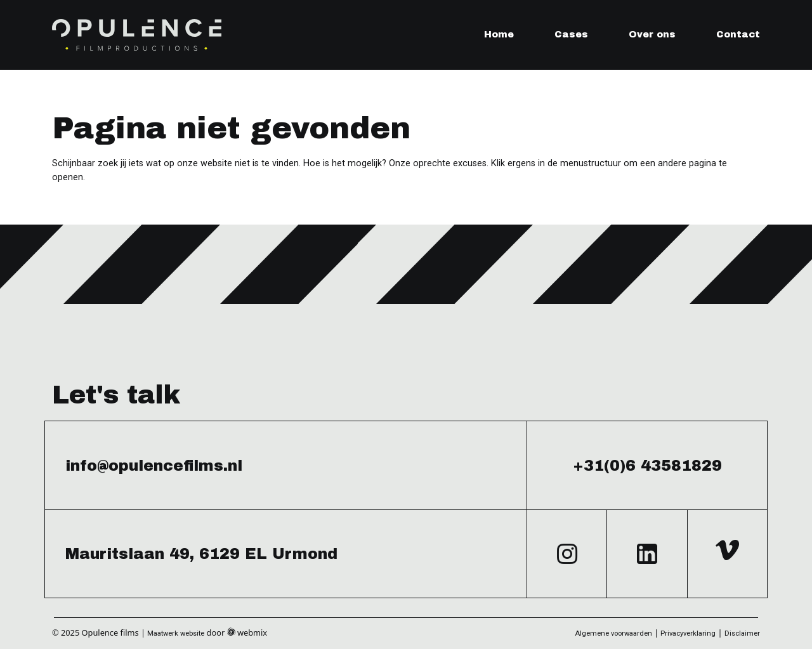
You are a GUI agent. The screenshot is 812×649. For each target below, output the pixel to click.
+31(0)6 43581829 (647, 466)
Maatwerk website (176, 633)
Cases (571, 34)
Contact (738, 34)
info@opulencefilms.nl (154, 466)
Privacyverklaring (688, 633)
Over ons (652, 34)
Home (499, 34)
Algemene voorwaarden (613, 633)
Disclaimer (742, 633)
